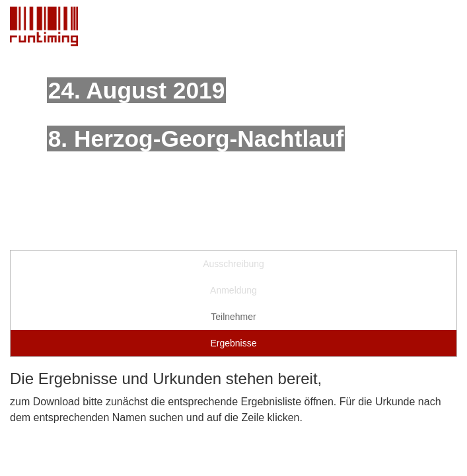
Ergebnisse (233, 343)
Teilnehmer (233, 317)
